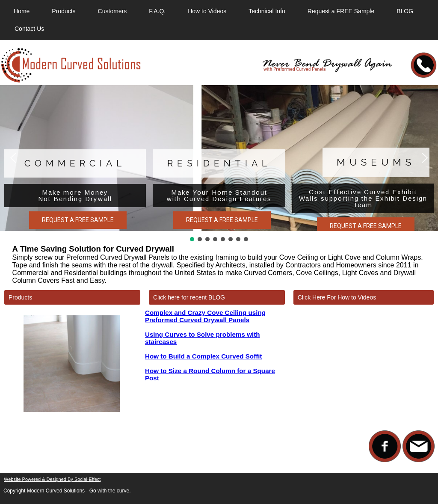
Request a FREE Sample (341, 11)
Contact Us (29, 29)
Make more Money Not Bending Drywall (75, 196)
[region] (219, 164)
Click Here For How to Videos (337, 297)
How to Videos (207, 11)
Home (22, 11)
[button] (13, 158)
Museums (376, 162)
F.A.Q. (157, 11)
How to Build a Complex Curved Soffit (204, 356)
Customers (112, 11)
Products (64, 11)
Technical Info (267, 11)
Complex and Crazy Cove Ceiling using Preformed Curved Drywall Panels (205, 316)
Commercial (75, 163)
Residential (219, 163)
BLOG (405, 11)
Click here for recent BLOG (189, 297)
